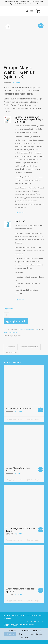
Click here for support (30, 4)
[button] (8, 120)
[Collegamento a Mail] (43, 622)
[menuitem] (26, 11)
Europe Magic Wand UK (26, 329)
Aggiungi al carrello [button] (14, 420)
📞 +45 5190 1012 (16, 4)
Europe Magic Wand (10, 332)
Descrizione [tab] (11, 347)
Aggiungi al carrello (16, 321)
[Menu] (32, 11)
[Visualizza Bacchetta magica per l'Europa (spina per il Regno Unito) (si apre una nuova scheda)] (24, 122)
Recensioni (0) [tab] (12, 352)
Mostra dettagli (33, 420)
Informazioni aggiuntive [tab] (29, 347)
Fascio (36, 329)
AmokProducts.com (18, 615)
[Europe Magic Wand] (20, 11)
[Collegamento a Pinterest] (39, 622)
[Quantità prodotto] (6, 315)
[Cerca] (26, 11)
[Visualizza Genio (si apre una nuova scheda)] (24, 221)
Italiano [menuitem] (11, 634)
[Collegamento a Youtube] (35, 622)
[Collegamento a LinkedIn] (31, 622)
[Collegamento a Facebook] (24, 622)
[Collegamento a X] (28, 622)
